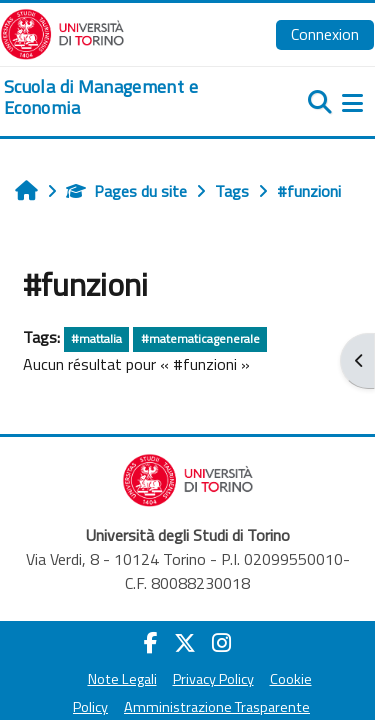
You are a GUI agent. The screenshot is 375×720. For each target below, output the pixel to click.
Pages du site (126, 191)
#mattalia (96, 338)
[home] (125, 97)
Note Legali (122, 679)
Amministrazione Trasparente (217, 707)
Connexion (325, 34)
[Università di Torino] (62, 32)
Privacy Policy (213, 679)
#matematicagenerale (200, 338)
